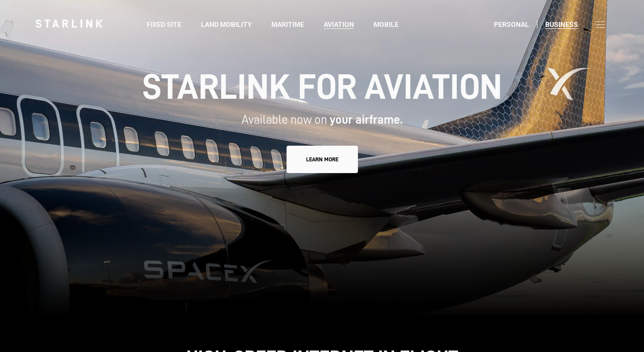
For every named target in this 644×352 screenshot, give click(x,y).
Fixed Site (164, 24)
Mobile (386, 24)
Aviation (339, 24)
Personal (511, 24)
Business (562, 24)
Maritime (288, 24)
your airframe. (366, 120)
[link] (69, 23)
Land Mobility (226, 24)
